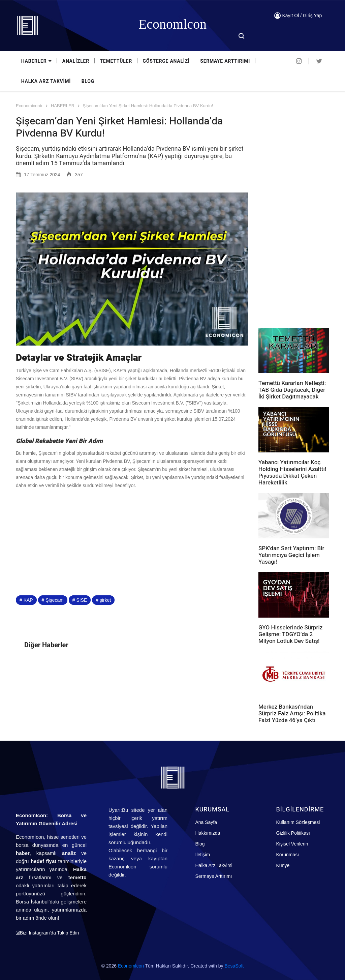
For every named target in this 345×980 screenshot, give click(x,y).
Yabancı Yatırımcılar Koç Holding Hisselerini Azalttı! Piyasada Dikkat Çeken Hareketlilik (292, 472)
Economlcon (131, 966)
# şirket (103, 600)
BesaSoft (234, 966)
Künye (283, 865)
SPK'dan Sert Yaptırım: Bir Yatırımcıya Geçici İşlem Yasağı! (291, 555)
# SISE (80, 600)
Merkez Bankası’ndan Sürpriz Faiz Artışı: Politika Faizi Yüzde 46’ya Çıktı (292, 714)
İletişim (203, 855)
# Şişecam (53, 600)
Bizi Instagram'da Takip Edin (47, 933)
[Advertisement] (132, 542)
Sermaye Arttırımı (214, 876)
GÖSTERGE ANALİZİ (167, 61)
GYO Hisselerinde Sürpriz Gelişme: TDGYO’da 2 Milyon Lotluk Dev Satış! (290, 634)
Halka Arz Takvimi (214, 865)
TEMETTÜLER (116, 61)
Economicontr (29, 106)
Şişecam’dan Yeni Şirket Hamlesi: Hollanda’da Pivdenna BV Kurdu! (148, 106)
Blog (200, 844)
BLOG (88, 81)
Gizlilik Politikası (293, 833)
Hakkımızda (208, 833)
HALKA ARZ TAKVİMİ (46, 81)
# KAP (26, 600)
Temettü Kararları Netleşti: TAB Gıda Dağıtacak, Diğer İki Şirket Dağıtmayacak (292, 390)
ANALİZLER (76, 61)
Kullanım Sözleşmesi (298, 822)
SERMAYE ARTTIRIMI (226, 61)
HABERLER (36, 61)
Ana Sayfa (206, 822)
